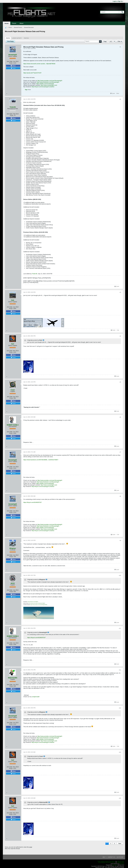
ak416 (13, 583)
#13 (120, 708)
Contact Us (111, 857)
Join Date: (10, 61)
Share (13, 66)
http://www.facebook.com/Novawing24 (48, 82)
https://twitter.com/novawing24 (45, 84)
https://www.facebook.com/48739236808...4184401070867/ (41, 460)
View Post (43, 340)
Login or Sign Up (118, 1)
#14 (120, 752)
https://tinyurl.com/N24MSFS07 (33, 502)
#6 (120, 417)
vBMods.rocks (121, 861)
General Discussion (29, 27)
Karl (13, 344)
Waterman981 (13, 678)
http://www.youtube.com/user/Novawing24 (50, 81)
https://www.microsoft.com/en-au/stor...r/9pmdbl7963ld (39, 64)
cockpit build (35, 697)
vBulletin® (115, 865)
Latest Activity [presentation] (17, 38)
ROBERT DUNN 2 (13, 425)
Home (7, 23)
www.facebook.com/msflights (33, 602)
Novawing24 (13, 55)
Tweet (13, 68)
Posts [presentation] (8, 38)
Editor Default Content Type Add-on (106, 861)
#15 (120, 798)
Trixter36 (13, 107)
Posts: (11, 63)
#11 (120, 628)
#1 (120, 47)
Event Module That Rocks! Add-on (107, 862)
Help (104, 857)
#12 (120, 670)
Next (120, 844)
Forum (14, 23)
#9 (120, 541)
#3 (120, 292)
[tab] (8, 38)
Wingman (13, 548)
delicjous (122, 864)
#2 (120, 99)
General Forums (18, 27)
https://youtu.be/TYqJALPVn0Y (32, 73)
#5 (120, 382)
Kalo (13, 300)
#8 (120, 496)
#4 (120, 336)
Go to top (120, 857)
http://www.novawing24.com (49, 85)
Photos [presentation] (26, 38)
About (21, 23)
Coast (13, 390)
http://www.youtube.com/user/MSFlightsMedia (39, 605)
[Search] (110, 12)
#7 (120, 452)
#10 (120, 576)
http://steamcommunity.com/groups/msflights (37, 603)
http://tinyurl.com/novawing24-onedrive (43, 87)
